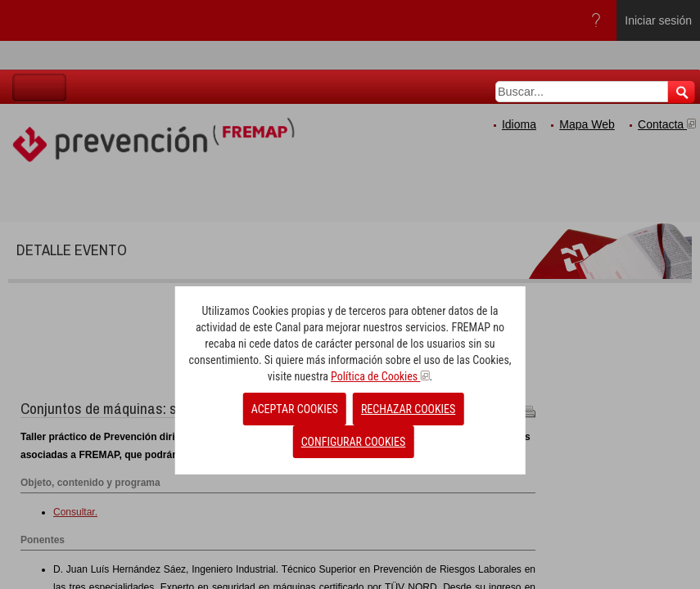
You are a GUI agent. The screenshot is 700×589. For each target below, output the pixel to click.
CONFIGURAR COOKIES (354, 442)
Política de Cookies (380, 376)
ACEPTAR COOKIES (295, 409)
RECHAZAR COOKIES (408, 409)
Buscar (682, 92)
